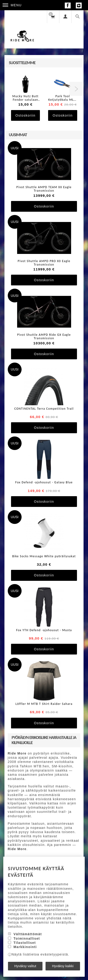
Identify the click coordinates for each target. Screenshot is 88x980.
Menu (12, 5)
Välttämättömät (28, 934)
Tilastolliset (25, 943)
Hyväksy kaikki (63, 966)
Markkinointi (25, 947)
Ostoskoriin (25, 115)
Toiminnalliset (27, 938)
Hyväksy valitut (25, 966)
